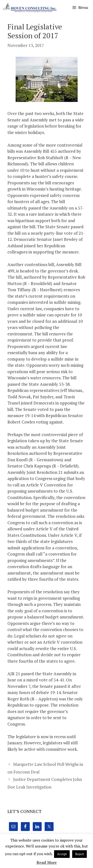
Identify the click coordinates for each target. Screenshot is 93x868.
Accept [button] (62, 854)
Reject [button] (79, 854)
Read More (47, 862)
